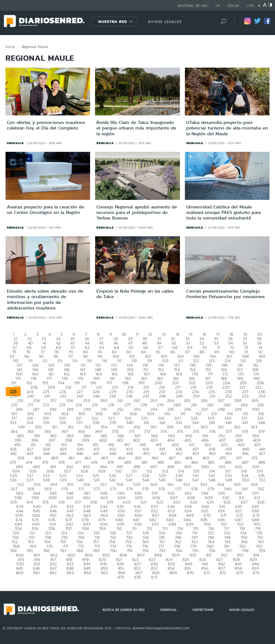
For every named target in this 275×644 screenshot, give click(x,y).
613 (14, 502)
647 (70, 511)
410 (17, 445)
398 (69, 440)
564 (221, 484)
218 (193, 387)
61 (73, 347)
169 (179, 374)
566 (254, 484)
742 (113, 537)
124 (227, 361)
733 (227, 533)
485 (211, 462)
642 (238, 506)
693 (87, 524)
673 (256, 515)
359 (187, 427)
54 (231, 343)
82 (114, 352)
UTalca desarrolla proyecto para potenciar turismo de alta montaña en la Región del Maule (227, 128)
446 (80, 453)
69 (190, 347)
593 (188, 493)
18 (231, 334)
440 (246, 449)
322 (95, 418)
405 (188, 440)
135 (145, 365)
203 (209, 383)
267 (221, 400)
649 (104, 511)
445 (63, 453)
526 (113, 475)
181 (112, 378)
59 (44, 347)
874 (256, 573)
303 (48, 414)
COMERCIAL (168, 610)
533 (228, 475)
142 (256, 365)
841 (205, 564)
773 (97, 546)
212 (99, 387)
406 (205, 440)
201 (175, 383)
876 (138, 577)
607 (174, 498)
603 (104, 498)
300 (256, 409)
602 (87, 498)
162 (67, 374)
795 (195, 551)
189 (240, 378)
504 (16, 471)
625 (210, 502)
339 (113, 422)
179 (80, 378)
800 (20, 555)
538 (46, 480)
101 (132, 356)
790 (113, 551)
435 (162, 449)
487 (245, 462)
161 (51, 374)
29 (130, 339)
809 (176, 555)
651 (138, 511)
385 (104, 436)
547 (196, 480)
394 (255, 436)
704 (18, 528)
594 (205, 493)
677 (69, 520)
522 (46, 475)
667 (156, 515)
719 (258, 528)
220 (226, 387)
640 (205, 506)
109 (262, 356)
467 (172, 458)
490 (37, 467)
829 (254, 559)
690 (36, 524)
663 (87, 515)
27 (101, 339)
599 (35, 498)
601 (70, 498)
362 (237, 427)
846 (36, 568)
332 (260, 418)
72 (232, 347)
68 (175, 347)
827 (220, 559)
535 (261, 475)
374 (180, 431)
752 (14, 542)
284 (244, 405)
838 (154, 564)
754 (47, 542)
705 (35, 528)
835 (104, 564)
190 (257, 378)
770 (50, 546)
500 (205, 467)
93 (12, 356)
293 (137, 409)
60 (59, 347)
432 (113, 449)
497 (154, 467)
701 (224, 524)
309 (151, 414)
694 (104, 524)
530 (179, 475)
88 (202, 352)
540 (80, 480)
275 (95, 405)
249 (179, 396)
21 (16, 339)
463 (105, 458)
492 (70, 467)
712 (149, 528)
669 (190, 515)
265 (187, 400)
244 (96, 396)
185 (176, 378)
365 (31, 431)
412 (48, 445)
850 (104, 568)
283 (227, 405)
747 (195, 537)
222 (258, 387)
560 (154, 484)
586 (70, 493)
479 (111, 462)
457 (262, 453)
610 (226, 498)
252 (229, 396)
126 (259, 361)
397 (52, 440)
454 (212, 453)
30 (145, 339)
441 (262, 449)
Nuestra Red (113, 22)
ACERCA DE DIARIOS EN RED (123, 610)
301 (14, 414)
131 (83, 365)
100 (116, 356)
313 (214, 414)
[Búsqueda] (222, 21)
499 (188, 467)
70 (205, 347)
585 (53, 493)
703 (257, 524)
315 (245, 414)
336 (63, 422)
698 (172, 524)
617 (78, 502)
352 (71, 427)
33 (187, 339)
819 (86, 559)
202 (192, 383)
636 (137, 506)
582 (261, 489)
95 (41, 356)
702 (240, 524)
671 (224, 515)
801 (37, 555)
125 (243, 361)
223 (13, 392)
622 (160, 502)
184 (160, 378)
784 (13, 551)
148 (98, 369)
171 (210, 374)
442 (14, 453)
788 (79, 551)
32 (173, 339)
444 (47, 453)
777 (161, 546)
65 (131, 347)
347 (245, 422)
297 (204, 409)
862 (53, 573)
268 (238, 400)
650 (121, 511)
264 (170, 400)
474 (29, 462)
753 (31, 542)
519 (260, 471)
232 (162, 392)
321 (79, 418)
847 (53, 568)
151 (146, 369)
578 (195, 489)
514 (181, 471)
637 (154, 506)
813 (240, 555)
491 (53, 467)
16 (204, 334)
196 (93, 383)
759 (129, 542)
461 (71, 458)
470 (223, 458)
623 (177, 502)
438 (212, 449)
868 (156, 573)
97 (71, 356)
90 (232, 352)
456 (245, 453)
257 (53, 400)
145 (51, 369)
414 (80, 445)
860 (20, 573)
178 (65, 378)
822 (135, 559)
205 (243, 383)
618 (94, 502)
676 (52, 520)
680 (119, 520)
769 (33, 546)
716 (211, 528)
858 (238, 568)
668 (173, 515)
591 (155, 493)
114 (75, 361)
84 (143, 352)
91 (246, 352)
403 (154, 440)
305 (82, 414)
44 (87, 343)
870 (190, 573)
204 (226, 383)
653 (171, 511)
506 (50, 471)
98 (85, 356)
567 (14, 489)
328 (194, 418)
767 (261, 542)
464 (121, 458)
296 (188, 409)
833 (70, 564)
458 (21, 458)
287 (36, 409)
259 (87, 400)
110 (16, 361)
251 (213, 396)
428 (46, 449)
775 (129, 546)
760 (145, 542)
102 (148, 356)
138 (193, 365)
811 (209, 555)
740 (81, 537)
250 (196, 396)
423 (224, 445)
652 (154, 511)
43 (73, 343)
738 (48, 537)
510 (119, 471)
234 (195, 392)
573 (113, 489)
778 (177, 546)
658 (255, 511)
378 (245, 431)
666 (138, 515)
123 (212, 361)
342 (162, 422)
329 (211, 418)
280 (177, 405)
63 (102, 347)
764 (211, 542)
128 (35, 365)
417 (127, 445)
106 (213, 356)
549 (229, 480)
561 (171, 484)
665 (121, 515)
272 (46, 405)
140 (225, 365)
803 (71, 555)
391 (205, 436)
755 (63, 542)
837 (137, 564)
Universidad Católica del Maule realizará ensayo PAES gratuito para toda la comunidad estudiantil (223, 212)
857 (222, 568)
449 (130, 453)
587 (87, 493)
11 (137, 334)
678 (85, 520)
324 (128, 418)
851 (121, 568)
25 (72, 339)
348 (262, 422)
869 (173, 573)
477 (78, 462)
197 (109, 383)
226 (63, 392)
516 (212, 471)
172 (225, 374)
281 (194, 405)
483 (178, 462)
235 (212, 392)
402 (137, 440)
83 (129, 352)
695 (121, 524)
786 (46, 551)
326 (161, 418)
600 (53, 498)
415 (95, 445)
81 (100, 352)
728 (145, 533)
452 (179, 453)
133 (114, 365)
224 (30, 392)
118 (134, 361)
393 (238, 436)
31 (159, 339)
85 (158, 352)
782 (242, 546)
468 (189, 458)
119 (149, 361)
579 (211, 489)
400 (103, 440)
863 (70, 573)
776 (145, 546)
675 (36, 520)
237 (245, 392)
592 (171, 493)
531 (196, 475)
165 (115, 374)
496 (137, 467)
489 (19, 467)
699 (190, 524)
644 (20, 511)
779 (193, 546)
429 (63, 449)
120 (165, 361)
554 (54, 484)
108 (246, 356)
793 (162, 551)
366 (48, 431)
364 (14, 431)
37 (245, 339)
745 (162, 537)
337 (79, 422)
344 (195, 422)
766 (244, 542)
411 (33, 445)
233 (179, 392)
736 (15, 537)
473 (13, 462)
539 (63, 480)
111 (30, 361)
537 (30, 480)
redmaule (15, 143)
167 (147, 374)
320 (62, 418)
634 (104, 506)
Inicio (10, 47)
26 (87, 339)
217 (178, 387)
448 (113, 453)
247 (146, 396)
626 (227, 502)
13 (164, 334)
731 (195, 533)
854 (171, 568)
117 (119, 361)
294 (154, 409)
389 (171, 436)
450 (147, 453)
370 (115, 431)
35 (216, 339)
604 (122, 498)
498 (171, 467)
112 (45, 361)
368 (81, 431)
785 (30, 551)
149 (114, 369)
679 (102, 520)
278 (144, 405)
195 (77, 383)
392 (222, 436)
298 (221, 409)
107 (229, 356)
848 (70, 568)
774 (113, 546)
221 (242, 387)
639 (188, 506)
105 (197, 356)
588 (104, 493)
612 (257, 498)
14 (177, 334)
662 (70, 515)
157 (240, 369)
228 (96, 392)
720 (16, 533)
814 (256, 555)
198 (125, 383)
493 (86, 467)
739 (64, 537)
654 (188, 511)
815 (21, 559)
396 (35, 440)
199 (141, 383)
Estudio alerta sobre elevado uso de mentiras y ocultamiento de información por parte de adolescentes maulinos (45, 299)
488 (262, 462)
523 (63, 475)
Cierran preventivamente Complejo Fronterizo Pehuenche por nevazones (226, 294)
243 (80, 396)
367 (64, 431)
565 (237, 484)
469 (206, 458)
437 (196, 449)
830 (20, 564)
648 (87, 511)
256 (37, 400)
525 (96, 475)
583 (20, 493)
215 (146, 387)
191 (14, 383)
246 (129, 396)
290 (87, 409)
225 (46, 392)
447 (96, 453)
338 (96, 422)
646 (53, 511)
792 (146, 551)
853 (154, 568)
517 (228, 471)
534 (245, 475)
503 (256, 467)
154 (192, 369)
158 (255, 369)
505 (33, 471)
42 (58, 343)
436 (179, 449)
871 (207, 573)
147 (82, 369)
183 (144, 378)
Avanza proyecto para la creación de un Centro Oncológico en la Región (45, 210)
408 (239, 440)
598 (18, 498)
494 (103, 467)
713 (165, 528)
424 (241, 445)
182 (128, 378)
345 (212, 422)
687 (238, 520)
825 (186, 559)
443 (30, 453)
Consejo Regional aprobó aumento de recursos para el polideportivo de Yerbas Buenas (137, 212)
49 (159, 343)
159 (19, 374)
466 (155, 458)
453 (196, 453)
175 (18, 378)
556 (87, 484)
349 (21, 427)
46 (116, 343)
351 (55, 427)
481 (144, 462)
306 (99, 414)
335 (46, 422)
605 (139, 498)
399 (86, 440)
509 (102, 471)
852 (137, 568)
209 (51, 387)
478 (94, 462)
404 (171, 440)
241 (47, 396)
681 (136, 520)
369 (98, 431)
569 (48, 489)
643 (255, 506)
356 (137, 427)
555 (70, 484)
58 (29, 347)
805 (106, 555)
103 (164, 356)
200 (158, 383)
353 (87, 427)
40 (30, 343)
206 (261, 383)
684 (187, 520)
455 (229, 453)
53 (216, 343)
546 (179, 480)
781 (226, 546)
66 (146, 347)
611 (242, 498)
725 (97, 533)
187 (208, 378)
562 (187, 484)
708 (85, 528)
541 (97, 480)
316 (261, 414)
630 (37, 506)
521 (30, 475)
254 (262, 396)
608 (191, 498)
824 (169, 559)
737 (32, 537)
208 (34, 387)
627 (244, 502)
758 (112, 542)
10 (124, 334)
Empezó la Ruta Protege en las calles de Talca (135, 294)
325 (144, 418)
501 (222, 467)
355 (120, 427)
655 (205, 511)
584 (37, 493)
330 (228, 418)
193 (45, 383)
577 (178, 489)
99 (100, 356)
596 (239, 493)
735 (259, 533)
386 (121, 436)
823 (152, 559)
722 (48, 533)
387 (137, 436)
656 (222, 511)
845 (19, 568)
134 (130, 365)
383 (70, 436)
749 (227, 537)
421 (192, 445)
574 (129, 489)
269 (255, 400)
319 (46, 418)
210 (68, 387)
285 (261, 405)
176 (34, 378)
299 (238, 409)
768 (16, 546)
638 (171, 506)
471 (239, 458)
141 (240, 365)
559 (137, 484)
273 (62, 405)
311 (183, 414)
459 (38, 458)
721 (32, 533)
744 (146, 537)
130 (67, 365)
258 (70, 400)
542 (113, 480)
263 (154, 400)
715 (196, 528)
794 (179, 551)
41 (45, 343)
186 (192, 378)
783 (259, 546)
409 (257, 440)
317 (14, 418)
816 (37, 559)
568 (31, 489)
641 (222, 506)
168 (163, 374)
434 (146, 449)
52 (202, 343)
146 (67, 369)
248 (162, 396)
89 (217, 352)
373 (164, 431)
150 (130, 369)
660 (36, 515)
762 (178, 542)
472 (255, 458)
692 (70, 524)
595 (222, 493)
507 (67, 471)
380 (20, 436)
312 (198, 414)
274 (79, 405)
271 (30, 405)
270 (14, 405)
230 (130, 392)
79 (71, 352)
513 (165, 471)
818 (69, 559)
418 (143, 445)
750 (244, 537)
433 (129, 449)
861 (37, 573)
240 (31, 396)
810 (193, 555)
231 (146, 392)
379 (261, 431)
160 (35, 374)
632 (70, 506)
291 (104, 409)
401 (120, 440)
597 (255, 493)
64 (116, 347)
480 (128, 462)
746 (178, 537)
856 (205, 568)
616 (62, 502)
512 (149, 471)
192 (29, 383)
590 (138, 493)
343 (179, 422)
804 (89, 555)
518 (244, 471)
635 (121, 506)
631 (54, 506)
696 (138, 524)
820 (102, 559)
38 (259, 339)
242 (63, 396)
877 (154, 577)
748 (211, 537)
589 (121, 493)
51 (188, 343)
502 (239, 467)
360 (204, 427)
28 (116, 339)
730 (179, 533)
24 (58, 339)
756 (80, 542)
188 (224, 378)
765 (228, 542)
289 (70, 409)
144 (35, 369)
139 (209, 365)
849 (87, 568)
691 (53, 524)
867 (139, 573)
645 (37, 511)
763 (195, 542)
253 (245, 396)
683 (170, 520)
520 (14, 475)
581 (245, 489)
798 (245, 551)
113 (60, 361)
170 (195, 374)
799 (262, 551)
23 (44, 339)
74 (260, 347)
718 (242, 528)
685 (204, 520)
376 (212, 431)
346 (229, 422)
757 (96, 542)
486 (228, 462)
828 (236, 559)
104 (180, 356)
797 (229, 551)
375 (196, 431)
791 (130, 551)
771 (65, 546)
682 (153, 520)
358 (170, 427)
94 (27, 356)
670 (207, 515)
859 (255, 568)
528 (146, 475)
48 (145, 343)
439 (229, 449)
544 (146, 480)
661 (53, 515)
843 (238, 564)
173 (241, 374)
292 (120, 409)
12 (150, 334)
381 (37, 436)
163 (83, 374)
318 (30, 418)
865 (104, 573)
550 (246, 480)
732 (211, 533)
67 (160, 347)
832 (53, 564)
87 (187, 352)
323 (111, 418)
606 (157, 498)
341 (146, 422)
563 (204, 484)
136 (161, 365)
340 (130, 422)
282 (210, 405)
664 (104, 515)
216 (162, 387)
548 (212, 480)
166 (131, 374)
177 (49, 378)
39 (16, 343)
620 (127, 502)
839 (171, 564)
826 (203, 559)
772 (81, 546)
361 (221, 427)
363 (254, 427)
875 (121, 577)
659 (19, 515)
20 (260, 334)
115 (90, 361)
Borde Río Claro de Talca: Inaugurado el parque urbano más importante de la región (136, 128)
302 (31, 414)
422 (208, 445)
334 (30, 422)
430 (80, 449)
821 (119, 559)
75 (14, 352)
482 (161, 462)
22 (29, 339)
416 (111, 445)
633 (87, 506)
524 (79, 475)
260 (104, 400)
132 (98, 365)
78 (56, 352)
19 (245, 334)
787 (63, 551)
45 (101, 343)
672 (240, 515)
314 (230, 414)
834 (87, 564)
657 (239, 511)
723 (64, 533)
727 (129, 533)
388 (154, 436)
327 (178, 418)
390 (189, 436)
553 (37, 484)
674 (19, 520)
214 (130, 387)
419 (159, 445)
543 (129, 480)
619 (110, 502)
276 (111, 405)
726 (113, 533)
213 (115, 387)
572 (97, 489)
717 (227, 528)
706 (52, 528)
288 (53, 409)
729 (162, 533)
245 (113, 396)
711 (134, 528)
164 (99, 374)
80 (86, 352)
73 (246, 347)
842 (222, 564)
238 (262, 392)
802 (54, 555)
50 (174, 343)
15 (191, 334)
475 (45, 462)
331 (244, 418)
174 (256, 374)
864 (87, 573)
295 (171, 409)
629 (20, 506)
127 (20, 365)
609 (209, 498)
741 (97, 537)
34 (202, 339)
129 (51, 365)
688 (256, 520)
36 (230, 339)
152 (161, 369)
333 (13, 422)
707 (69, 528)
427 (30, 449)
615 (46, 502)
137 (177, 365)
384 (87, 436)
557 (103, 484)
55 (245, 343)
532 (212, 475)
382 (53, 436)
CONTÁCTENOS (203, 610)
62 (87, 347)
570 (65, 489)
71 (219, 347)
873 (239, 573)
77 (42, 352)
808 (158, 555)
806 (123, 555)
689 (19, 524)
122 (196, 361)
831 (37, 564)
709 (103, 528)
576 (162, 489)
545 (162, 480)
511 (134, 471)
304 (65, 414)
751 (260, 537)
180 (96, 378)
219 (209, 387)
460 (55, 458)
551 (262, 480)
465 (138, 458)
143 (19, 369)
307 (116, 414)
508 (84, 471)
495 (120, 467)
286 (19, 409)
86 (173, 352)
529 (162, 475)
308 (133, 414)
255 (20, 400)
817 (53, 559)
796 (212, 551)
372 (147, 431)
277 (128, 405)
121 (181, 361)
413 (64, 445)
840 (189, 564)
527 (129, 475)
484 (194, 462)
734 (243, 533)
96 (56, 356)
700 (207, 524)
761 (162, 542)
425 (257, 445)
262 (137, 400)
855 (188, 568)
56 (259, 343)
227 (79, 392)
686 (221, 520)
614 (30, 502)
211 (84, 387)
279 (160, 405)
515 (197, 471)
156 (224, 369)
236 (229, 392)
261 (120, 400)
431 (97, 449)
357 (154, 427)
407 (222, 440)
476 (62, 462)
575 (146, 489)
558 (120, 484)
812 (224, 555)
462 (88, 458)
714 (180, 528)
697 (155, 524)
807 (141, 555)
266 (204, 400)
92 (261, 352)
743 (129, 537)
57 (15, 347)
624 (194, 502)
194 (61, 383)
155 (208, 369)
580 (228, 489)
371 (131, 431)
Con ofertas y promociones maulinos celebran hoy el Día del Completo (46, 125)
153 (177, 369)
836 (121, 564)
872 (223, 573)
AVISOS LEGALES (165, 22)
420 (175, 445)
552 (21, 484)
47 (130, 343)
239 (14, 396)
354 (104, 427)
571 (81, 489)
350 (38, 427)
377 (229, 431)
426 (13, 449)
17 (218, 334)
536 (13, 480)
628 (261, 502)
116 (105, 361)
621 (144, 502)
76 (28, 352)
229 (113, 392)
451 (163, 453)
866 (122, 573)
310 (167, 414)
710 (119, 528)
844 (255, 564)
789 (96, 551)
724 (80, 533)
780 (210, 546)
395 (18, 440)
